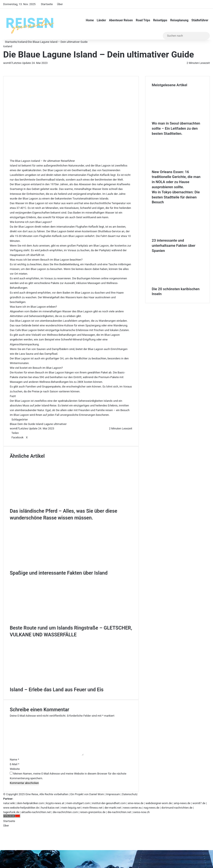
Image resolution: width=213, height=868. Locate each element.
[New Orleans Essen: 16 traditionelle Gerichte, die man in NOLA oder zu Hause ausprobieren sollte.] (175, 167)
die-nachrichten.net (119, 812)
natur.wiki (9, 803)
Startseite (47, 4)
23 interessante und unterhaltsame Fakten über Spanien (174, 245)
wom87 (8, 63)
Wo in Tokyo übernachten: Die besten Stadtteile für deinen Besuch (176, 197)
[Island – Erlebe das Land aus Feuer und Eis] (51, 684)
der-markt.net (113, 808)
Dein (20, 424)
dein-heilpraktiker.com (31, 803)
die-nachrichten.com (65, 812)
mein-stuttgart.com (78, 803)
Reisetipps (160, 20)
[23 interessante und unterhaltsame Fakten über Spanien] (175, 236)
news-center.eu (132, 808)
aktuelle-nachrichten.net (36, 812)
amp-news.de (182, 803)
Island (39, 424)
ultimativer (60, 424)
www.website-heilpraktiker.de (21, 808)
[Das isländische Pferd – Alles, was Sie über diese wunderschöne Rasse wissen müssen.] (51, 506)
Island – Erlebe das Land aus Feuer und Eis (57, 690)
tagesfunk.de (11, 812)
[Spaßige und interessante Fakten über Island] (51, 567)
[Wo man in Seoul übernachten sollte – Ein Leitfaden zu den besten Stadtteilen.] (175, 119)
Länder (101, 20)
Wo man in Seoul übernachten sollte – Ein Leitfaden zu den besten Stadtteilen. (176, 128)
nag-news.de (151, 808)
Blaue (13, 424)
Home (90, 20)
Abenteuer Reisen (121, 20)
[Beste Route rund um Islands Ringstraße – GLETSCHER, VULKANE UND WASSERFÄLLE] (51, 622)
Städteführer (200, 20)
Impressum (113, 794)
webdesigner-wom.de (159, 803)
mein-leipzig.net (71, 808)
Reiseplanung (179, 20)
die (25, 424)
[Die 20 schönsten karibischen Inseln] (175, 284)
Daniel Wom (97, 794)
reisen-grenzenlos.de (93, 812)
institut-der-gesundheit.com (109, 803)
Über (60, 4)
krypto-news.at (55, 803)
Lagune (48, 424)
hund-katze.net (50, 808)
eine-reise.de (136, 803)
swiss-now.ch (142, 812)
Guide (31, 424)
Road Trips (143, 20)
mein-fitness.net (93, 808)
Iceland (22, 42)
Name (14, 760)
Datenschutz (130, 794)
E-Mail (15, 764)
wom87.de (199, 803)
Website (15, 769)
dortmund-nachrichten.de (177, 808)
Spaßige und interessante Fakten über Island (59, 573)
